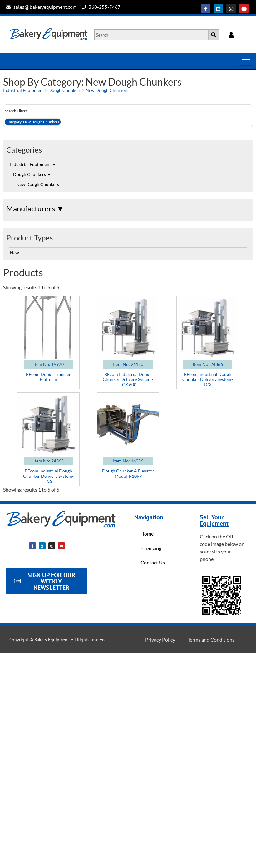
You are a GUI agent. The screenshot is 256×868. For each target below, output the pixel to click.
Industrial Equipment (24, 90)
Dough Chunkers (65, 90)
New (15, 252)
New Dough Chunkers (107, 90)
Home (147, 534)
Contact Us (153, 562)
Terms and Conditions (211, 640)
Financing (151, 548)
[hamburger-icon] (246, 61)
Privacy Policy (160, 640)
